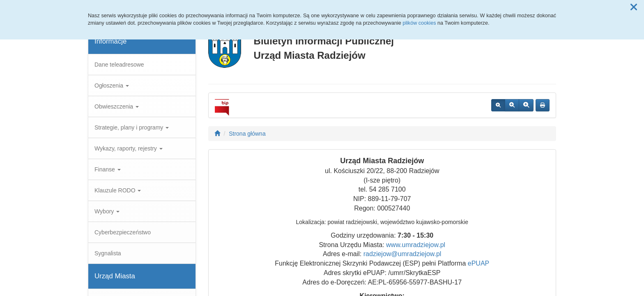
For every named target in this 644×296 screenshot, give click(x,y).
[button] (634, 7)
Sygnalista (108, 253)
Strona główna (247, 134)
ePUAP (478, 263)
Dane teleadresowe (119, 65)
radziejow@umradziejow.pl (402, 254)
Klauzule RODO (118, 190)
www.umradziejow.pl (416, 245)
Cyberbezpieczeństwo (123, 232)
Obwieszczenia (117, 106)
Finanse (108, 169)
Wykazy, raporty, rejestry (129, 148)
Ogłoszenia (112, 86)
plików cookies (419, 23)
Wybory (107, 211)
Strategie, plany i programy (132, 127)
